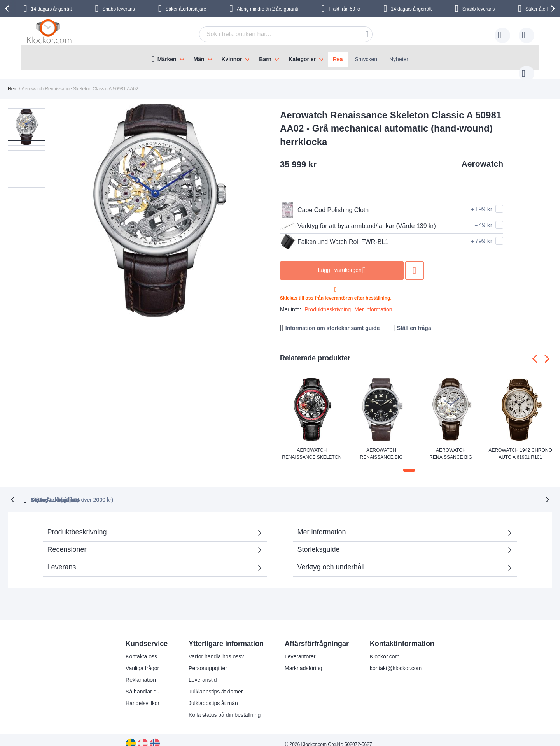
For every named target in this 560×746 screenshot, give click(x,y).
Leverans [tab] (62, 558)
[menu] (280, 57)
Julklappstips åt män (213, 695)
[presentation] (8, 9)
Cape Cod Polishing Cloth (324, 202)
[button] (65, 203)
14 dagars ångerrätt (52, 9)
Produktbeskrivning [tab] (77, 523)
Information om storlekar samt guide (333, 320)
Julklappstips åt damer (216, 683)
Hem (13, 81)
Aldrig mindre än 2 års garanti (267, 9)
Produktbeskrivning (328, 302)
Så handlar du (143, 683)
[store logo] (51, 33)
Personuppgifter (208, 660)
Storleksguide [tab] (319, 541)
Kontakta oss (141, 648)
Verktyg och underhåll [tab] (331, 558)
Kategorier (302, 59)
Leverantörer (300, 648)
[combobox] (274, 34)
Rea (338, 59)
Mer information (373, 302)
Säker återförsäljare (186, 9)
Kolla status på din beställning (225, 706)
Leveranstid (203, 671)
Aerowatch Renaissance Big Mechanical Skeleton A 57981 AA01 (451, 446)
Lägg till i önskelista (415, 263)
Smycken (366, 59)
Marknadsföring (304, 660)
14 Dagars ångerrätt (417, 491)
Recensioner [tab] (151, 543)
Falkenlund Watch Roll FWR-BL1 (334, 234)
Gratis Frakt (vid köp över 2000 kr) (167, 491)
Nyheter (399, 59)
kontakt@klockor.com (396, 660)
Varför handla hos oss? (216, 648)
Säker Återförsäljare (340, 491)
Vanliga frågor (142, 660)
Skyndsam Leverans (262, 491)
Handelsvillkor (143, 695)
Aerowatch (482, 156)
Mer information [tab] (322, 523)
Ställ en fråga (414, 320)
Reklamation (141, 671)
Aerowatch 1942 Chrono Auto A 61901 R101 (520, 446)
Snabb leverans (118, 9)
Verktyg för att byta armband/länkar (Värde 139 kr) (358, 218)
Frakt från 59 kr (344, 9)
